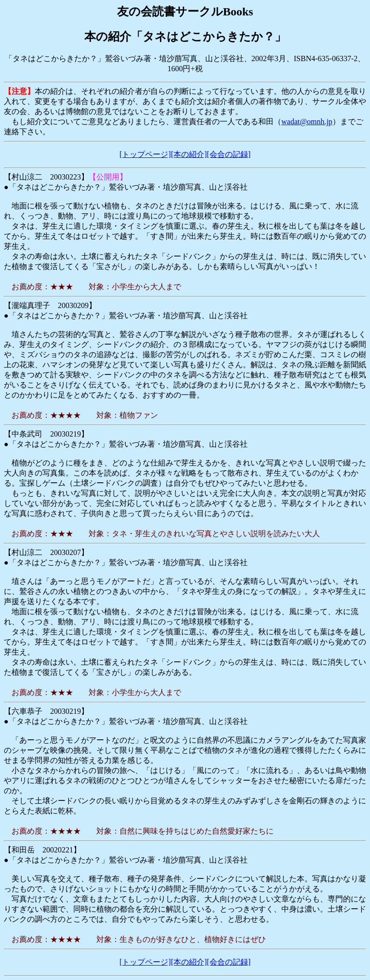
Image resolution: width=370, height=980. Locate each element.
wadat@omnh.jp (307, 122)
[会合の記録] (229, 154)
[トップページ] (145, 154)
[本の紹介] (189, 154)
